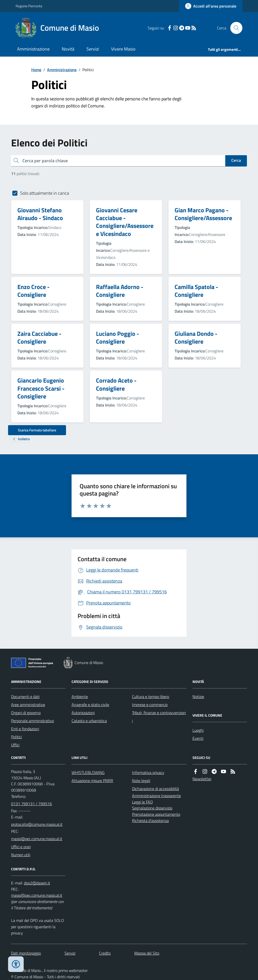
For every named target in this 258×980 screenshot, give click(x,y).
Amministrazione (33, 49)
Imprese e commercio (150, 705)
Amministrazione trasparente (156, 796)
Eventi (198, 738)
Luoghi (198, 730)
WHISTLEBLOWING (88, 772)
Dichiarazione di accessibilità (155, 789)
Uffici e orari (21, 847)
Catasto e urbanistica (89, 721)
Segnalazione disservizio (152, 808)
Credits (105, 953)
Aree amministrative (28, 705)
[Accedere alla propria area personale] (211, 6)
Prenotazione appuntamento (156, 814)
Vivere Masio (123, 49)
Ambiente (80, 697)
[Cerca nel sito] (234, 28)
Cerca (236, 160)
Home (36, 70)
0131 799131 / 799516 (31, 804)
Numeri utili (21, 855)
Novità (68, 49)
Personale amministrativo (33, 721)
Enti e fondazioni (25, 729)
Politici (17, 737)
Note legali (141, 781)
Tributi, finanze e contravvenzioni (159, 717)
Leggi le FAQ (142, 802)
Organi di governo (26, 713)
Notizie (198, 697)
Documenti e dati (25, 697)
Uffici (15, 745)
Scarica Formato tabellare (37, 430)
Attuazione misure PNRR (92, 781)
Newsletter (202, 779)
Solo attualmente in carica (45, 193)
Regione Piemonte (29, 6)
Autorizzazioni (83, 713)
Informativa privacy (148, 772)
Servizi (93, 49)
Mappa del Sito (147, 953)
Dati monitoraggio (26, 953)
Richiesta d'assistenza (150, 821)
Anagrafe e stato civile (90, 705)
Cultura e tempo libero (151, 697)
